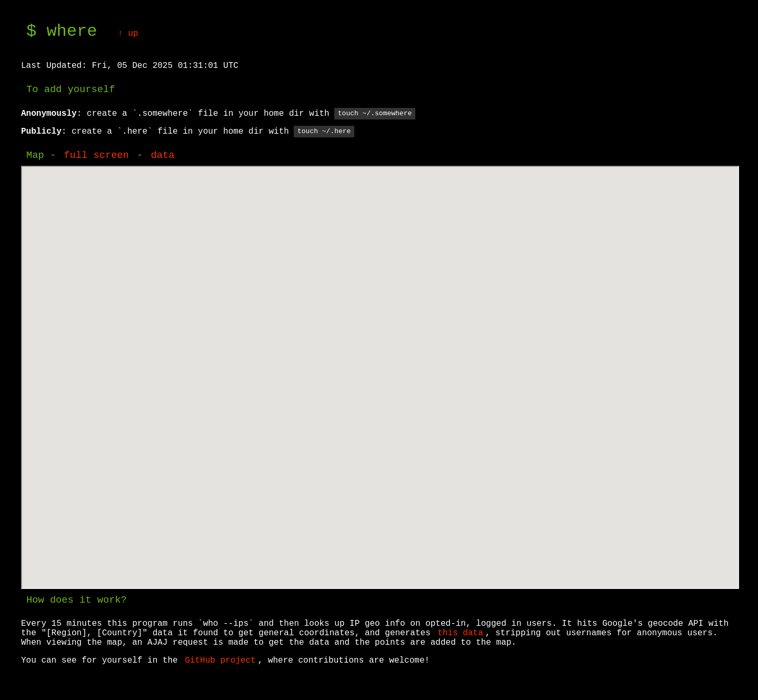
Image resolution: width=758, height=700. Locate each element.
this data (460, 634)
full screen (96, 156)
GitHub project (220, 662)
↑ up (128, 34)
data (162, 156)
